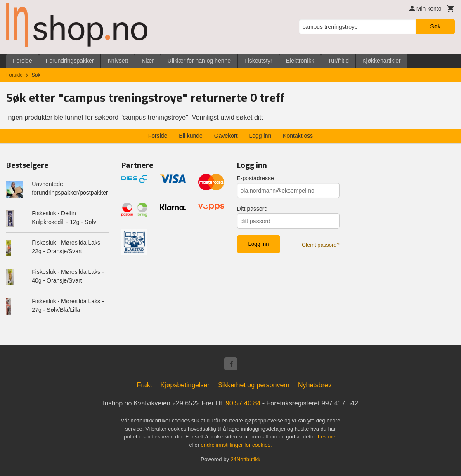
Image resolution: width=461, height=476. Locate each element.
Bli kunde (191, 136)
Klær (148, 61)
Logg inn (260, 136)
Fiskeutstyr (258, 61)
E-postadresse (255, 178)
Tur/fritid (338, 61)
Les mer (327, 437)
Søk (435, 26)
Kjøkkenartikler (382, 61)
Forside (22, 61)
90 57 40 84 (243, 403)
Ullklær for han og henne (199, 61)
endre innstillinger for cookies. (236, 445)
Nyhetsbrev (315, 385)
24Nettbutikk (246, 459)
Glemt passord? (321, 245)
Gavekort (226, 136)
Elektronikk (300, 61)
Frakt (144, 385)
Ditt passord (252, 209)
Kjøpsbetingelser (185, 385)
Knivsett (118, 61)
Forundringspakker (70, 61)
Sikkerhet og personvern (254, 385)
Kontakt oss (298, 136)
